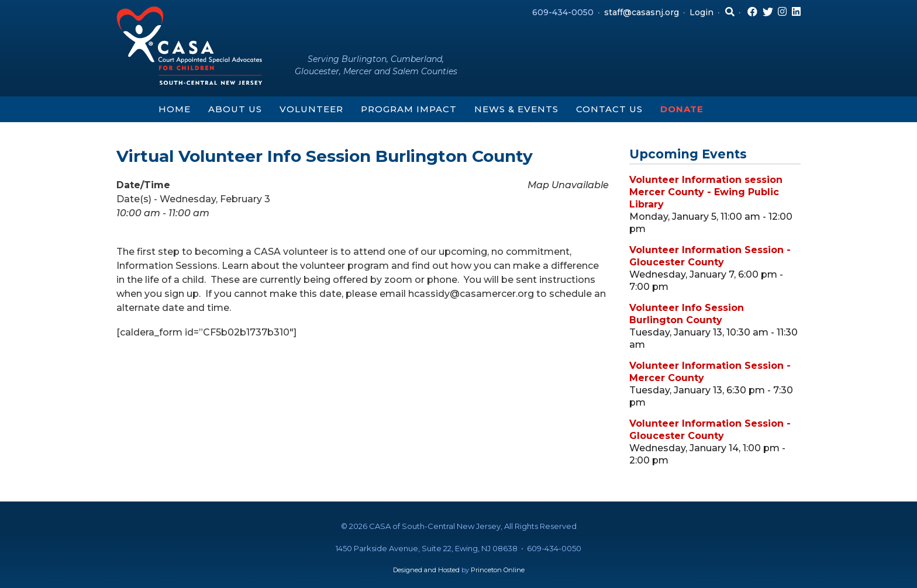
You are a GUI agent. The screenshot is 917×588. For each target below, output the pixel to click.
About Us (235, 109)
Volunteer (311, 109)
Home (175, 109)
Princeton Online (498, 570)
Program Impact (409, 109)
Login (701, 12)
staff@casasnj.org (642, 12)
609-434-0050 (563, 12)
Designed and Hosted (426, 570)
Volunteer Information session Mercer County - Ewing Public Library (706, 192)
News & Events (516, 109)
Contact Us (609, 109)
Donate (682, 109)
